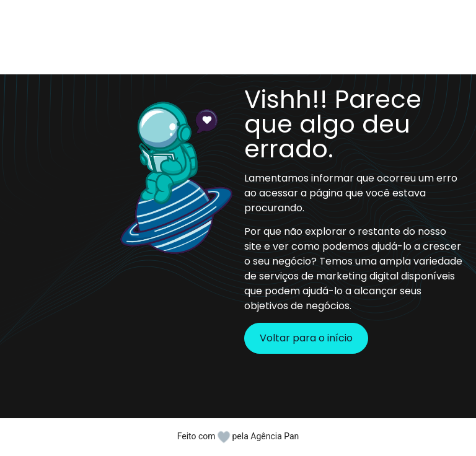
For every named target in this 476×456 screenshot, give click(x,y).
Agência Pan (275, 436)
